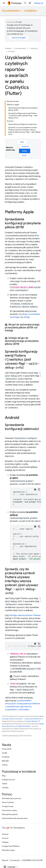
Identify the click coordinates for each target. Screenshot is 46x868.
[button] (23, 328)
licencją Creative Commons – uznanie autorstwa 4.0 (22, 719)
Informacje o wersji (9, 810)
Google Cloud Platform (11, 846)
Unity (24, 155)
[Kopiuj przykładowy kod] (39, 490)
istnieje (27, 317)
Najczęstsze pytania (10, 814)
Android (25, 146)
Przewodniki (7, 749)
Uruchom (12, 51)
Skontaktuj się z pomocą (11, 798)
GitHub (5, 765)
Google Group (8, 806)
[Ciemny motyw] (35, 490)
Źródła (5, 753)
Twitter (5, 784)
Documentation (11, 11)
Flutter (25, 151)
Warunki (5, 860)
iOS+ (22, 142)
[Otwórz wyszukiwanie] (25, 3)
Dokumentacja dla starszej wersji (15, 818)
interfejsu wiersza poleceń (25, 615)
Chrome (5, 838)
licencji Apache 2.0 (33, 721)
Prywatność (15, 860)
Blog (4, 776)
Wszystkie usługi (8, 850)
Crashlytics (30, 11)
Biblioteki (5, 761)
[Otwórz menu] (4, 3)
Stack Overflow (8, 802)
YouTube (5, 788)
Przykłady (6, 757)
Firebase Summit (8, 780)
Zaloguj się (39, 3)
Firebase (8, 48)
